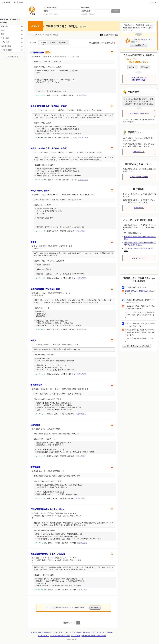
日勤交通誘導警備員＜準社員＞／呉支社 (48, 509)
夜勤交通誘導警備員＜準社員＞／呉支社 (48, 554)
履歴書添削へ (139, 208)
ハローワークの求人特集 (73, 632)
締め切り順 (63, 43)
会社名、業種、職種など (52, 14)
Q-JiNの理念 (47, 632)
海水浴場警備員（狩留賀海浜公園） (46, 289)
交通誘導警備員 (40, 53)
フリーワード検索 (50, 8)
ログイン (153, 2)
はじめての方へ (58, 632)
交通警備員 (35, 425)
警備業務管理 (36, 385)
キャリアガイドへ (139, 258)
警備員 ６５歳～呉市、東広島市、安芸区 (49, 148)
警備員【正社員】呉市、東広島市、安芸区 (49, 106)
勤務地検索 (85, 8)
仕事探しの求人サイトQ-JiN (32, 11)
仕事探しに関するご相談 (139, 177)
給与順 (52, 43)
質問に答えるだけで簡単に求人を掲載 (139, 79)
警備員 (33, 242)
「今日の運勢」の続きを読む (139, 113)
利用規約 (110, 632)
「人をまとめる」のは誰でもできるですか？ (139, 250)
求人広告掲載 (18, 2)
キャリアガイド (43, 636)
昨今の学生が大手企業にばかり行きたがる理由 (140, 238)
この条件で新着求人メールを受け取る (136, 346)
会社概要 (86, 632)
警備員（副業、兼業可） (41, 191)
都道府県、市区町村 (88, 14)
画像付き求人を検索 (111, 35)
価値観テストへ (139, 152)
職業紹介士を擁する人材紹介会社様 (94, 636)
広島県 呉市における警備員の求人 (138, 291)
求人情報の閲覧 (36, 632)
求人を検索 (6, 2)
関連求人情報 (82, 95)
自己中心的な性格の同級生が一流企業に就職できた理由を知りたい (140, 244)
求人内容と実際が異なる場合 (60, 636)
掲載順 (43, 43)
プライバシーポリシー (98, 632)
